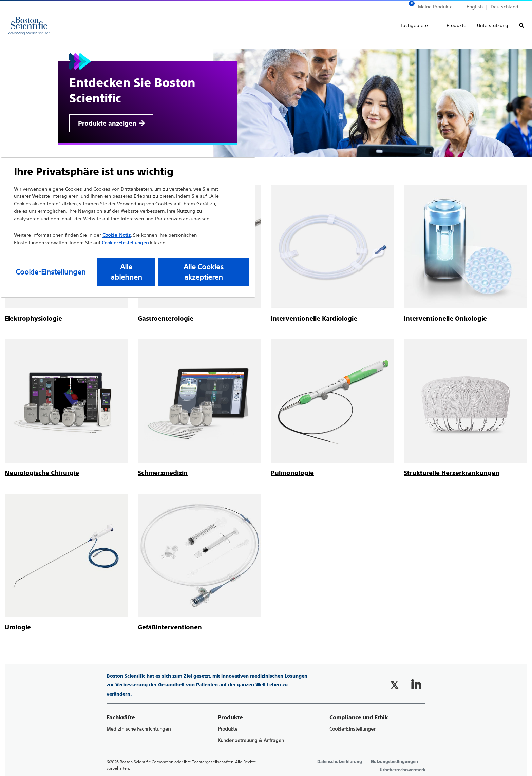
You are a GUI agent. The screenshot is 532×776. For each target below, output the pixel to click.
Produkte (456, 25)
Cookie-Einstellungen (353, 729)
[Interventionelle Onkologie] (445, 318)
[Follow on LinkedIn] (416, 685)
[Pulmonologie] (292, 473)
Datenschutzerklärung (340, 762)
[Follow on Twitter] (394, 685)
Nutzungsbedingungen (394, 762)
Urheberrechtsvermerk (403, 770)
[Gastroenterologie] (166, 318)
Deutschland (505, 7)
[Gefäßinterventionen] (170, 627)
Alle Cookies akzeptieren (204, 272)
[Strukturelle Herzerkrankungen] (452, 473)
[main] (266, 335)
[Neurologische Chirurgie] (42, 473)
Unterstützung (493, 25)
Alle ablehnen (126, 272)
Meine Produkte (435, 7)
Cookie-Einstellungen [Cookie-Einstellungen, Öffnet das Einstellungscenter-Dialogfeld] (51, 272)
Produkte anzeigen (107, 123)
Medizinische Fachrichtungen (139, 729)
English (475, 7)
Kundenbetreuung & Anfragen (251, 741)
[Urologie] (18, 627)
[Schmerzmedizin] (163, 473)
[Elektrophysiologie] (33, 318)
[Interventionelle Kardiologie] (314, 318)
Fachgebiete (414, 25)
